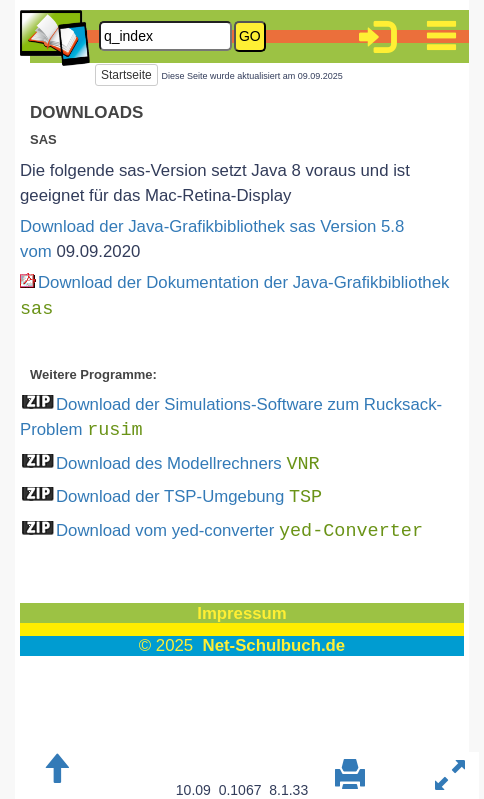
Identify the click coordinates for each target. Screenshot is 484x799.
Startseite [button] (126, 75)
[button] (377, 40)
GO (250, 36)
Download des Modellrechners (188, 463)
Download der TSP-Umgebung (189, 496)
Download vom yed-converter (239, 530)
